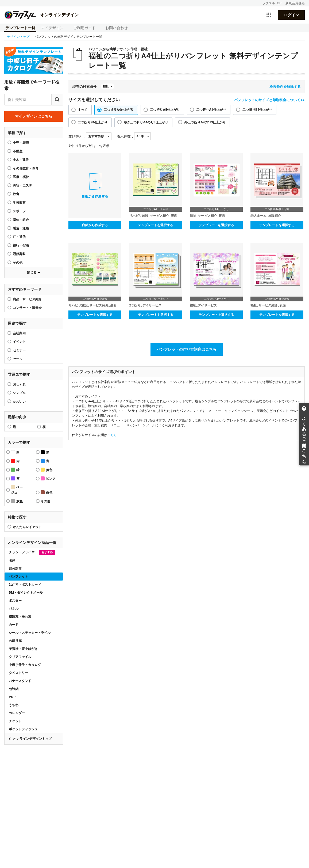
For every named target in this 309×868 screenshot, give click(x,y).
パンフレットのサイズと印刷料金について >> (269, 100)
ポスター (15, 601)
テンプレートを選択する (156, 225)
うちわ (14, 705)
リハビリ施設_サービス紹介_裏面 (92, 305)
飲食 (16, 194)
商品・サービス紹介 (27, 299)
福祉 (106, 86)
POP (12, 697)
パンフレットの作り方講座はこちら (187, 349)
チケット (15, 721)
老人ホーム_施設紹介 (266, 216)
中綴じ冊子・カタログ (25, 665)
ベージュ (17, 490)
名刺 (12, 560)
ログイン (291, 15)
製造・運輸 (21, 228)
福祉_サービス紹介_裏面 (207, 216)
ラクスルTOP (272, 3)
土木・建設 (21, 160)
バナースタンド (20, 681)
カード (14, 625)
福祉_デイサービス (203, 305)
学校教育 (19, 203)
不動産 (18, 151)
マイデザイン (52, 28)
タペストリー (18, 673)
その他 (18, 263)
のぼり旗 (15, 641)
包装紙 (14, 689)
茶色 (47, 492)
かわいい (19, 401)
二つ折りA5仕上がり (165, 110)
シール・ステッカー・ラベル (30, 633)
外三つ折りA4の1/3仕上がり (205, 122)
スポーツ (19, 211)
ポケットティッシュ (23, 729)
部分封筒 (15, 568)
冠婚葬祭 (19, 254)
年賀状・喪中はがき (23, 649)
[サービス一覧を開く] (269, 15)
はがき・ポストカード (25, 585)
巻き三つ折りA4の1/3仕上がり (146, 122)
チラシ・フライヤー (32, 552)
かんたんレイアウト (27, 527)
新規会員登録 (295, 3)
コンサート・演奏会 (27, 308)
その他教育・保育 (26, 168)
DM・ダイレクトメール (26, 593)
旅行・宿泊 (21, 245)
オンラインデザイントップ (32, 739)
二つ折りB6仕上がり (93, 122)
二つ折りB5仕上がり (257, 110)
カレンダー (17, 713)
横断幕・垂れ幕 (20, 617)
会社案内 (19, 333)
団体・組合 (21, 220)
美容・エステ (22, 185)
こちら (112, 435)
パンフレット (18, 577)
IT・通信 (19, 237)
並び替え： (77, 136)
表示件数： (125, 136)
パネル (14, 609)
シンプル (19, 393)
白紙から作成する (95, 225)
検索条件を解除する (285, 87)
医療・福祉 (21, 177)
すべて (83, 110)
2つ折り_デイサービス (145, 305)
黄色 (47, 470)
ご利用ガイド (84, 28)
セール (18, 359)
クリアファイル (20, 657)
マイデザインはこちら (34, 116)
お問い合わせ (117, 28)
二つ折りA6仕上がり (211, 110)
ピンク (48, 478)
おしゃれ (19, 384)
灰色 (17, 501)
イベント (19, 342)
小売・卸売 (21, 143)
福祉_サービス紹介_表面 (268, 305)
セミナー (19, 350)
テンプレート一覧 (20, 28)
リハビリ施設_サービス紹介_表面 (153, 216)
